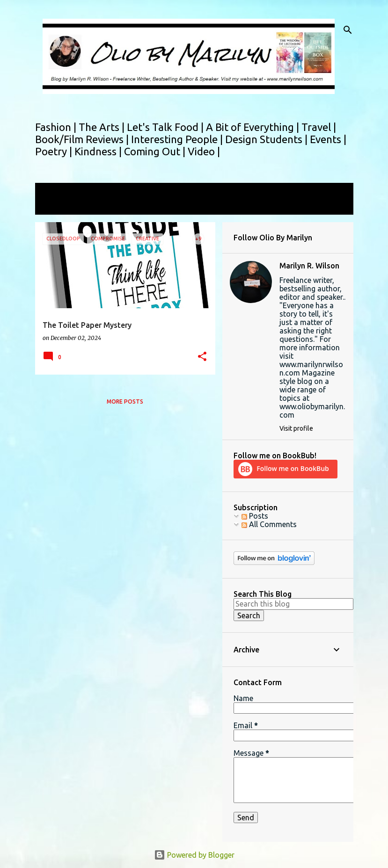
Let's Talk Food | (166, 127)
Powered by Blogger (194, 855)
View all (55, 206)
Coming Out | (156, 151)
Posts (255, 516)
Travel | (319, 127)
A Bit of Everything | (254, 127)
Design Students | (267, 139)
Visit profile (296, 428)
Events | (328, 139)
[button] (202, 357)
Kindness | (99, 151)
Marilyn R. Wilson (309, 266)
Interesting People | (178, 139)
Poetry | (55, 151)
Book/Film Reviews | (83, 139)
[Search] (348, 30)
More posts (125, 401)
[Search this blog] (293, 604)
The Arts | (103, 127)
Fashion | (57, 127)
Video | (204, 151)
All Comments (269, 524)
